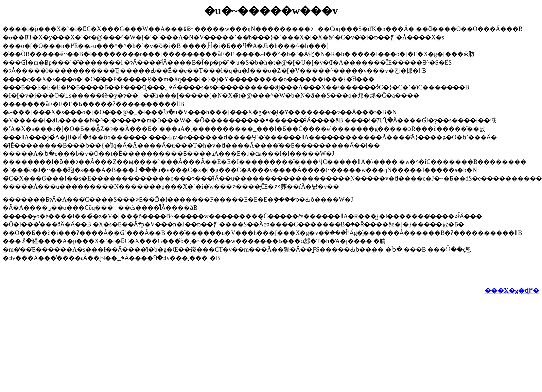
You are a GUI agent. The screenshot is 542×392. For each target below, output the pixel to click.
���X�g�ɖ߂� (512, 291)
